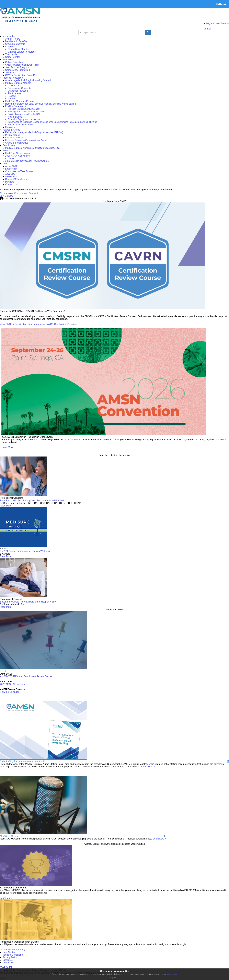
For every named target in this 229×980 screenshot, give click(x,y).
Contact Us (8, 963)
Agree (113, 977)
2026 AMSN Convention (12, 684)
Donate (207, 29)
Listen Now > (159, 839)
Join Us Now (7, 196)
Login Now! (42, 198)
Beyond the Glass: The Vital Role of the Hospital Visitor (28, 602)
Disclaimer (8, 960)
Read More (6, 506)
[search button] (148, 32)
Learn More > (148, 767)
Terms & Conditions (13, 955)
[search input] (112, 32)
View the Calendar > (10, 692)
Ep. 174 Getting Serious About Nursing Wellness (25, 551)
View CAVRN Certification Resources (59, 324)
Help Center (9, 952)
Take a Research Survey (13, 950)
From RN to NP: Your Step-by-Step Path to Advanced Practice (32, 500)
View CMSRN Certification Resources (19, 324)
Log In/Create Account (218, 23)
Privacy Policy (10, 957)
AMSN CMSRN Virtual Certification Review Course (26, 676)
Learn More (7, 447)
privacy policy (172, 974)
